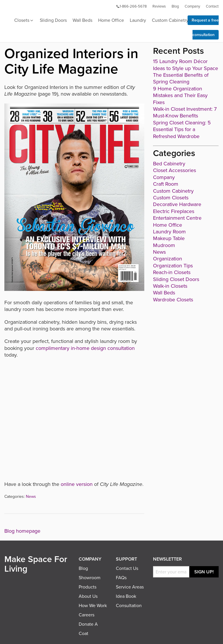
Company (192, 7)
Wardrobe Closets (173, 300)
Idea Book (126, 596)
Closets (24, 20)
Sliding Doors (53, 20)
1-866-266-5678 (131, 7)
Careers (87, 615)
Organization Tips (173, 266)
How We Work (93, 606)
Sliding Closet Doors (176, 279)
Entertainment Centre (177, 218)
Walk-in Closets (170, 286)
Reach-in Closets (172, 272)
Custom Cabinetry (172, 20)
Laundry (138, 20)
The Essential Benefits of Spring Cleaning (181, 78)
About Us (88, 596)
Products (88, 587)
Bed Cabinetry (169, 164)
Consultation (129, 606)
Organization (168, 259)
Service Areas (130, 587)
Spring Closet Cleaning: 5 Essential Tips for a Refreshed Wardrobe (182, 129)
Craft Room (166, 184)
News (31, 497)
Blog (175, 7)
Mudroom (164, 245)
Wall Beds (82, 20)
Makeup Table (169, 238)
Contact (212, 7)
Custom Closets (171, 198)
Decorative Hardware (177, 204)
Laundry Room (169, 232)
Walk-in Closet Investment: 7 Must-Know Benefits (185, 112)
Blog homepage (22, 531)
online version (77, 484)
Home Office (111, 20)
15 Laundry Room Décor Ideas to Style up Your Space (186, 65)
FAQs (121, 578)
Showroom (90, 578)
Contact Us (127, 568)
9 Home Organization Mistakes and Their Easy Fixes (180, 95)
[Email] (171, 572)
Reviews (159, 7)
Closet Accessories (175, 170)
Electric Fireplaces (174, 211)
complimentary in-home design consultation (85, 348)
